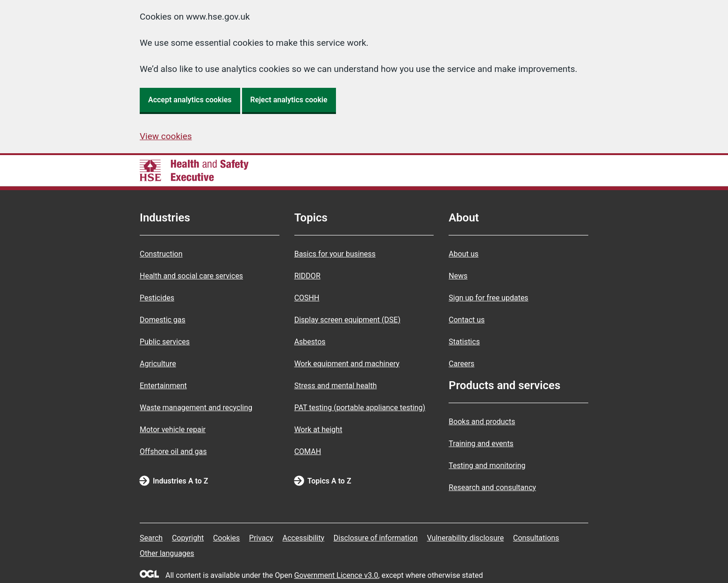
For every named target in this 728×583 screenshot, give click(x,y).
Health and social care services (191, 276)
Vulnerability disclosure (466, 538)
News (458, 276)
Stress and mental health (336, 386)
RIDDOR (307, 276)
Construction (161, 254)
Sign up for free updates (488, 298)
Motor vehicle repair (173, 430)
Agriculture (158, 364)
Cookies (226, 538)
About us (464, 254)
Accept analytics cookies (190, 100)
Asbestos (310, 342)
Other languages (167, 553)
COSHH (307, 298)
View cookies (166, 136)
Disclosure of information (376, 538)
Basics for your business (335, 254)
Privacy (261, 538)
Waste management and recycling (196, 408)
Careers (461, 364)
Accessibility (303, 538)
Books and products (482, 422)
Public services (165, 342)
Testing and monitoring (487, 466)
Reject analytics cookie (289, 100)
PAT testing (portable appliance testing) (360, 408)
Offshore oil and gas (173, 451)
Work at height (318, 430)
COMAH (308, 451)
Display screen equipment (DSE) (347, 320)
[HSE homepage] (194, 171)
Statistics (464, 342)
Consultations (536, 538)
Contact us (467, 320)
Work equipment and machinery (347, 364)
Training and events (481, 444)
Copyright (188, 538)
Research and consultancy (492, 487)
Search (151, 538)
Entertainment (163, 386)
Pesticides (157, 298)
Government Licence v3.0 (336, 575)
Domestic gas (163, 320)
